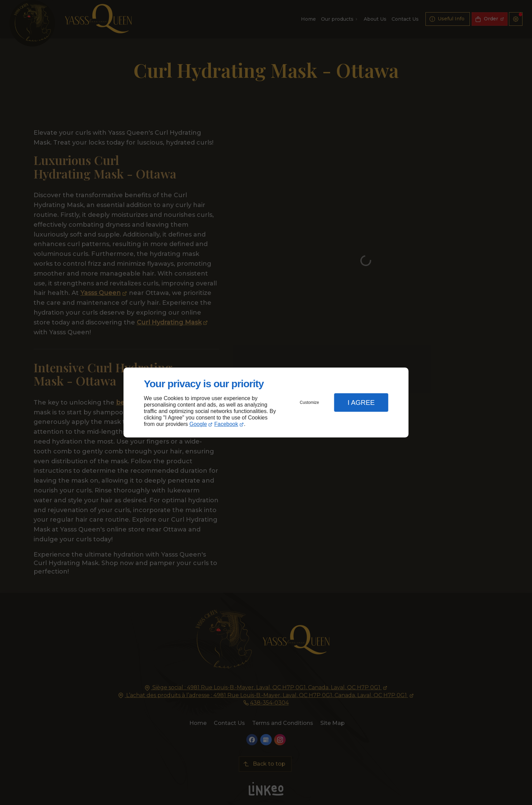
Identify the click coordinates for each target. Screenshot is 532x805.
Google (198, 424)
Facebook (226, 424)
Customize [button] (310, 402)
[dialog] (266, 403)
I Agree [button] (361, 402)
